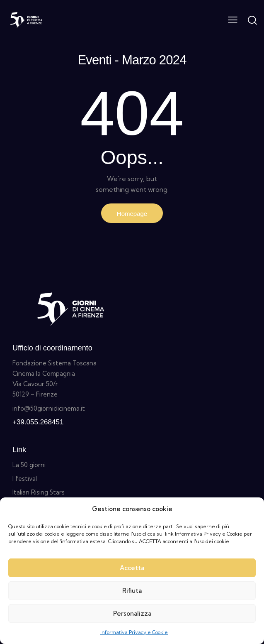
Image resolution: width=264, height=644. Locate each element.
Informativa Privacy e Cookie (134, 632)
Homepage (132, 214)
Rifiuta (132, 591)
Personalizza (132, 613)
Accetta (132, 568)
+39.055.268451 (38, 422)
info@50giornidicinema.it (49, 408)
